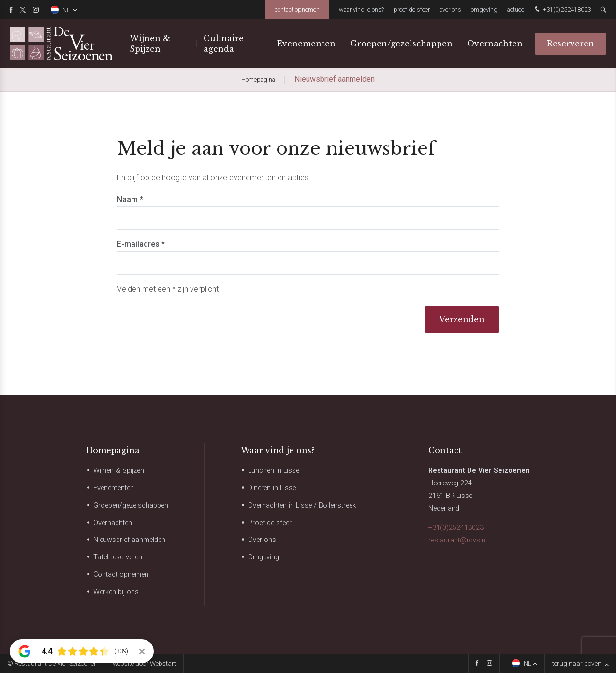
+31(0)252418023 (562, 10)
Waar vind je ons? (361, 9)
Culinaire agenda (224, 44)
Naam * (130, 199)
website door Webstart (144, 663)
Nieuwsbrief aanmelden (129, 540)
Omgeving (484, 9)
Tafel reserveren (118, 557)
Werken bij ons (116, 592)
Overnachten (495, 44)
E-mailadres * (141, 244)
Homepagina (113, 450)
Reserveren (571, 44)
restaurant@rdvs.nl (458, 540)
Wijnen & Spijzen (150, 44)
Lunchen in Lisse (274, 471)
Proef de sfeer (412, 9)
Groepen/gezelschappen (401, 44)
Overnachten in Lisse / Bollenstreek (302, 505)
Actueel (516, 9)
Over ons (450, 9)
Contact (445, 450)
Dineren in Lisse (272, 488)
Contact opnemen (297, 9)
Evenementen (306, 44)
